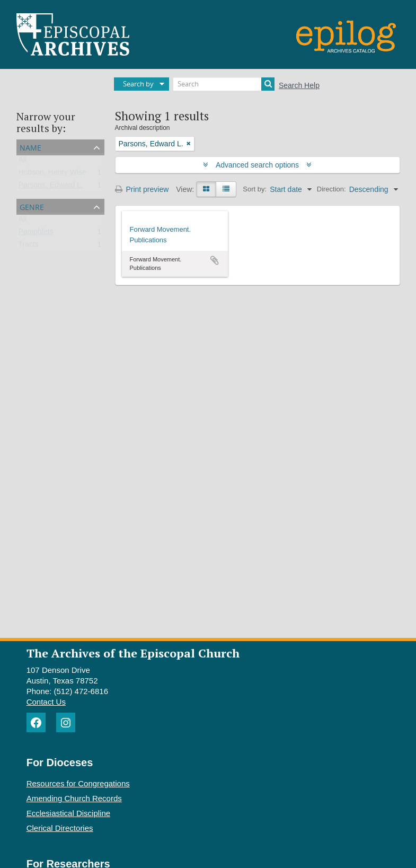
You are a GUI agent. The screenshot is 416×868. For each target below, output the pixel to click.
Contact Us (46, 702)
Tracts (29, 247)
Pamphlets (36, 234)
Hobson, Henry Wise (52, 174)
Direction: (331, 189)
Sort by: (255, 189)
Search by (138, 84)
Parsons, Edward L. (51, 187)
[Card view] (206, 189)
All (23, 162)
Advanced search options (257, 165)
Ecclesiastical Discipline (68, 813)
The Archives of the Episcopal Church (133, 653)
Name (30, 147)
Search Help (299, 85)
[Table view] (226, 189)
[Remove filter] (189, 144)
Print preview (142, 189)
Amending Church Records (74, 798)
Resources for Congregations (78, 783)
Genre (32, 206)
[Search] (224, 84)
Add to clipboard (215, 260)
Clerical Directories (60, 828)
